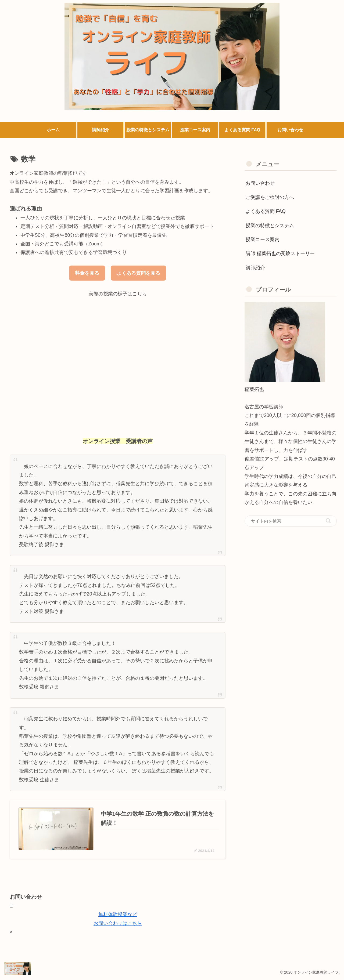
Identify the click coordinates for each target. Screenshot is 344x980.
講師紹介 (255, 268)
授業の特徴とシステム (270, 226)
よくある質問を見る (138, 273)
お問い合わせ (260, 183)
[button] (328, 521)
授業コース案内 (263, 239)
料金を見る (87, 273)
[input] (291, 521)
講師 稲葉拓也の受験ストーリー (280, 253)
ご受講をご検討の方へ (270, 197)
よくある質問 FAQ (266, 211)
